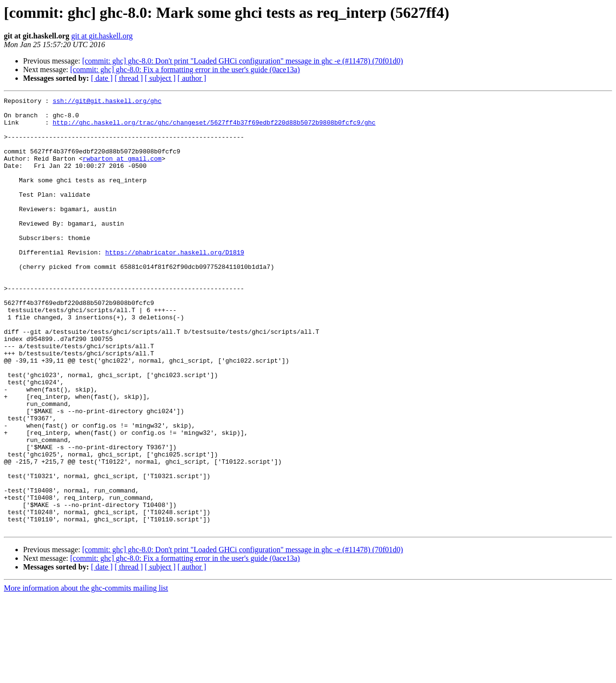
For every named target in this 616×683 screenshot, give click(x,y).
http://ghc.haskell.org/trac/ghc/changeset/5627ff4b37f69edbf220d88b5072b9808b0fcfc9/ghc (214, 128)
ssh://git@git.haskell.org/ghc (107, 102)
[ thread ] (129, 78)
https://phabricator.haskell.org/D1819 (175, 284)
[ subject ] (160, 78)
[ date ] (102, 78)
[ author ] (192, 78)
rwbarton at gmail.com (122, 171)
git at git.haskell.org (102, 36)
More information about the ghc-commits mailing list (86, 675)
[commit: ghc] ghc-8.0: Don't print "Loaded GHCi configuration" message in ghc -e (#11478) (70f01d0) (243, 61)
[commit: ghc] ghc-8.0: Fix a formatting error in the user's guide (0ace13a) (185, 70)
